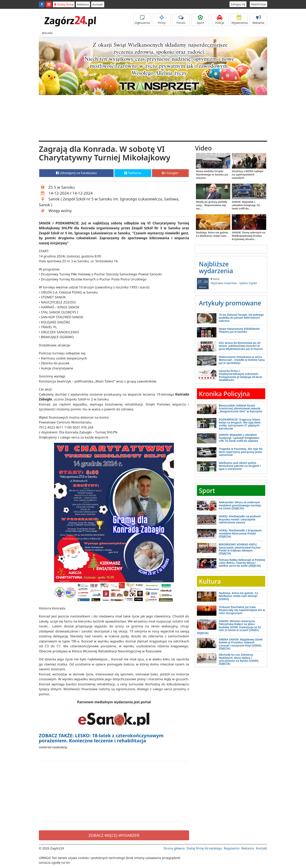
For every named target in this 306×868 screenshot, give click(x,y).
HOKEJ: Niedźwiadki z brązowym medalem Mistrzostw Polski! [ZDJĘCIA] (240, 533)
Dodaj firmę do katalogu (204, 848)
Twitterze (133, 173)
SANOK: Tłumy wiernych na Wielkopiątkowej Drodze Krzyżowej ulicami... (249, 236)
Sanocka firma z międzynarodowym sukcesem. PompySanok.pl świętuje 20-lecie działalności (240, 375)
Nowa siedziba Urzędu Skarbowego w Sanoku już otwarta (212, 174)
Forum (181, 20)
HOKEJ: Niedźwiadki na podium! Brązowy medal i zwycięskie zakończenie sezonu (240, 519)
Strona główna (174, 848)
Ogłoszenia (142, 20)
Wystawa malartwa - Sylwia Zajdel (231, 281)
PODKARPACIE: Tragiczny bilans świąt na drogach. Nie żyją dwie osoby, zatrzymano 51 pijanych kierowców (240, 424)
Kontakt (98, 4)
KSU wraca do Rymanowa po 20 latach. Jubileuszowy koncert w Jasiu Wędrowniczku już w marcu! (241, 346)
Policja (220, 20)
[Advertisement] (114, 792)
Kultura (210, 581)
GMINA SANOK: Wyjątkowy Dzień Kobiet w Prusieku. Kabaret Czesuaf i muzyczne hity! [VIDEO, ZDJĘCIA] (241, 644)
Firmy (162, 20)
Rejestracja (258, 4)
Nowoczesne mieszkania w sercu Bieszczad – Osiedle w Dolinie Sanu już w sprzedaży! (242, 360)
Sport (200, 20)
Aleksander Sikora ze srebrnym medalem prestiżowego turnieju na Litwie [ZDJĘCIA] (240, 505)
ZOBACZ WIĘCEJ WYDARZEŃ (114, 835)
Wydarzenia (240, 20)
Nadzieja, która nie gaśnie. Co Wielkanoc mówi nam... (212, 234)
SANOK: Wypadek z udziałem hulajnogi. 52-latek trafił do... (246, 205)
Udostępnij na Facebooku (76, 173)
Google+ (170, 173)
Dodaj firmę (64, 4)
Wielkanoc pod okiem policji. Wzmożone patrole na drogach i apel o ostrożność (240, 466)
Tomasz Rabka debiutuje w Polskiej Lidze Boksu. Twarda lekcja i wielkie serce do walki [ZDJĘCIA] (242, 563)
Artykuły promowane (230, 303)
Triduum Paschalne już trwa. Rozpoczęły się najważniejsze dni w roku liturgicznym (242, 610)
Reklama (83, 4)
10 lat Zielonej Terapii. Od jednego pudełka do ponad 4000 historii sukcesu (241, 318)
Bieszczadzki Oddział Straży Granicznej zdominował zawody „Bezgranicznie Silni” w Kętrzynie (241, 408)
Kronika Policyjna (224, 394)
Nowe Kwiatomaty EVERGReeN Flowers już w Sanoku (239, 330)
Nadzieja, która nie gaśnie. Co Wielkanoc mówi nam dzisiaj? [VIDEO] (238, 596)
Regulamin (232, 848)
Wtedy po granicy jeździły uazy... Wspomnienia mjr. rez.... (212, 205)
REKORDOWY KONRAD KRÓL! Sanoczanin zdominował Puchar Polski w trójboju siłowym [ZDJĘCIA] (240, 549)
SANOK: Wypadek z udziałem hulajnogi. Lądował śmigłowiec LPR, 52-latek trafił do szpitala (239, 438)
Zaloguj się (238, 4)
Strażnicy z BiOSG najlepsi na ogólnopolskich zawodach (248, 174)
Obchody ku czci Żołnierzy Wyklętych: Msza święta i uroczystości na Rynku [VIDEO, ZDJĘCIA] (239, 659)
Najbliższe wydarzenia (216, 267)
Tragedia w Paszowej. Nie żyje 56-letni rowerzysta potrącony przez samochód (241, 452)
